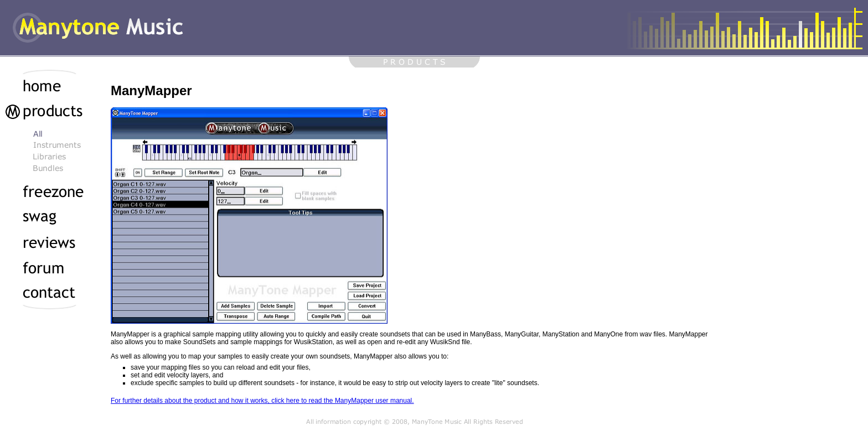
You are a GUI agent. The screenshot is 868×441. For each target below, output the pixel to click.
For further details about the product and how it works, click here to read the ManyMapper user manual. (262, 401)
